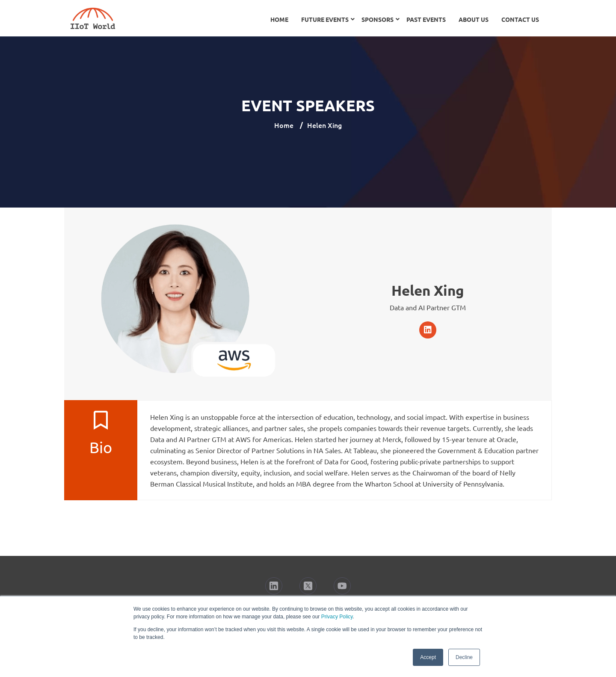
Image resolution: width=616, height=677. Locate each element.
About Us (474, 19)
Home (279, 19)
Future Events (325, 19)
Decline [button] (464, 657)
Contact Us (520, 19)
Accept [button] (428, 657)
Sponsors (378, 19)
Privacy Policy (337, 617)
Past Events (426, 19)
